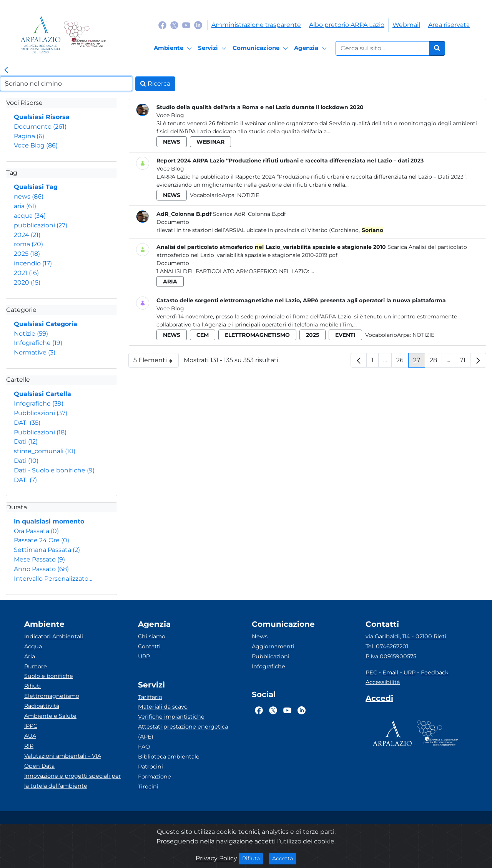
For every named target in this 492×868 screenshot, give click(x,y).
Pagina (29, 136)
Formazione (155, 777)
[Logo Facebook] (162, 25)
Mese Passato (39, 559)
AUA (30, 736)
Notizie (31, 334)
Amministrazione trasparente (256, 25)
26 (402, 362)
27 (419, 362)
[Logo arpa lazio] (41, 35)
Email (390, 673)
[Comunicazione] (261, 48)
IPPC (31, 726)
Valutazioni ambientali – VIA (63, 756)
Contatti (149, 646)
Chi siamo (152, 636)
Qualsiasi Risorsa (42, 117)
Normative (35, 352)
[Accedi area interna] (379, 700)
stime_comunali (45, 451)
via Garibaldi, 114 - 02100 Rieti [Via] (406, 636)
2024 (27, 235)
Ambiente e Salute (50, 716)
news (29, 196)
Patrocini (150, 767)
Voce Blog (36, 145)
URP (144, 656)
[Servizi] (213, 48)
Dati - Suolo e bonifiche (54, 470)
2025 (27, 254)
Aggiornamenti (273, 646)
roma (28, 244)
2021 (26, 273)
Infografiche (38, 343)
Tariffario (150, 697)
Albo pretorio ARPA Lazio (347, 25)
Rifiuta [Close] (253, 858)
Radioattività (42, 706)
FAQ (144, 747)
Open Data (39, 766)
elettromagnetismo (257, 335)
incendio (33, 263)
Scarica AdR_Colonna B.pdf (249, 214)
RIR (29, 746)
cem (203, 335)
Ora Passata (36, 531)
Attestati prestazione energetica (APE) (183, 732)
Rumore (36, 666)
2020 (27, 282)
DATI (27, 423)
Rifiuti (32, 686)
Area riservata (449, 25)
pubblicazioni (41, 225)
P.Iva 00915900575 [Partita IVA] (391, 656)
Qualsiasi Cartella (42, 394)
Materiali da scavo (163, 707)
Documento (40, 127)
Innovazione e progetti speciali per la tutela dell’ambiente (73, 781)
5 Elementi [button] (156, 362)
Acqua (33, 646)
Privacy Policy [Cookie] (216, 858)
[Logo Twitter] (174, 25)
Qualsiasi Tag (36, 187)
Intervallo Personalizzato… (53, 579)
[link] (6, 70)
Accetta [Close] (284, 858)
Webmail (406, 25)
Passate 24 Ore (42, 540)
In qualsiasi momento (49, 521)
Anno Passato (41, 569)
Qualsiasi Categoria (46, 324)
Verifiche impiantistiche (171, 717)
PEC (371, 673)
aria (25, 206)
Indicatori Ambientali (54, 636)
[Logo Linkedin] (198, 25)
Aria (30, 656)
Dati (26, 441)
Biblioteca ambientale (169, 757)
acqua (30, 216)
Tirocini (148, 787)
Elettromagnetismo (52, 696)
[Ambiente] (174, 48)
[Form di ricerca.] (382, 48)
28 (436, 362)
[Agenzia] (312, 48)
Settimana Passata (47, 550)
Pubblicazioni (41, 413)
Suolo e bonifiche (49, 676)
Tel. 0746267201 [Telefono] (387, 646)
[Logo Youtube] (186, 25)
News (260, 636)
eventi (345, 335)
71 (465, 362)
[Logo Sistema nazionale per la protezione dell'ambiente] (85, 35)
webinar (210, 142)
